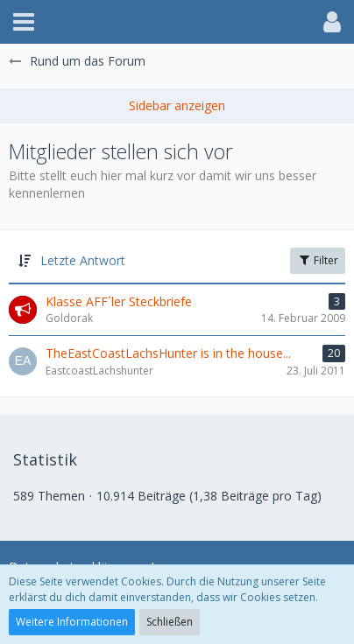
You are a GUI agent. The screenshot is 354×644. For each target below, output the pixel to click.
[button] (24, 22)
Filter (318, 260)
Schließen (170, 622)
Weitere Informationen (72, 622)
